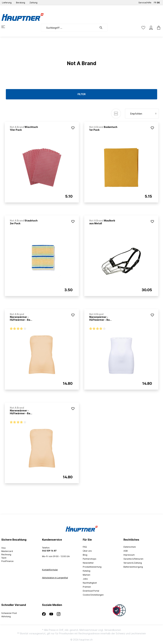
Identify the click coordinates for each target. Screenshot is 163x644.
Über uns (87, 551)
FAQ (85, 547)
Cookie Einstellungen (93, 595)
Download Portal (91, 591)
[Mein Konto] (151, 28)
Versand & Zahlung (133, 563)
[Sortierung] (142, 114)
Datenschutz (130, 547)
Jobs (85, 579)
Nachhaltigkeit (90, 583)
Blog (85, 555)
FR (155, 2)
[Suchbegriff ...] (69, 28)
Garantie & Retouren (133, 559)
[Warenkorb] (158, 28)
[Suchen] (103, 28)
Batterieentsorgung (133, 567)
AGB (126, 551)
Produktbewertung (92, 567)
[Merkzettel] (143, 28)
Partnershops (90, 559)
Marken (87, 575)
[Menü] (5, 27)
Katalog (87, 571)
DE (158, 2)
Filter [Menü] (82, 94)
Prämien (87, 587)
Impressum (129, 555)
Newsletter (88, 563)
